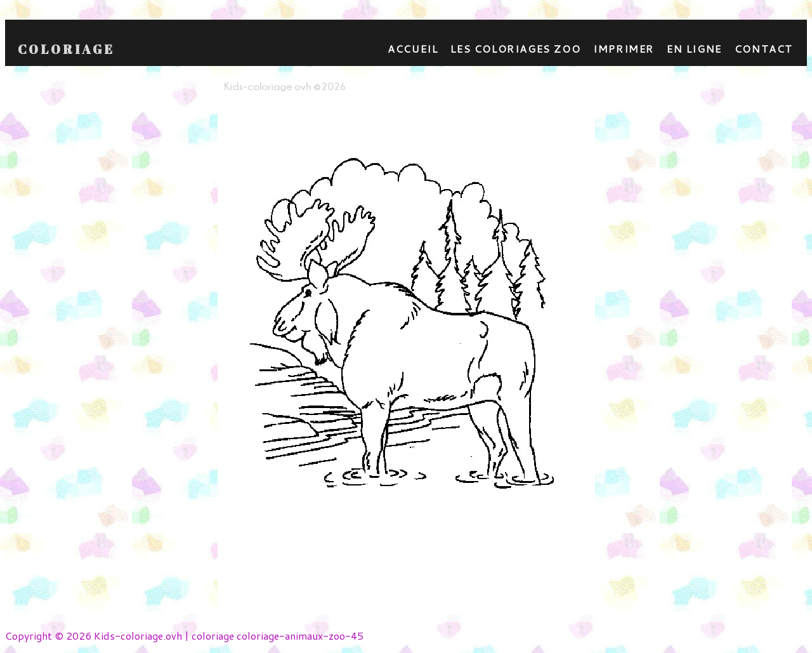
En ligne (694, 49)
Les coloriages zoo (515, 49)
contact (764, 49)
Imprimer (624, 49)
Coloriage (66, 49)
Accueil (413, 49)
